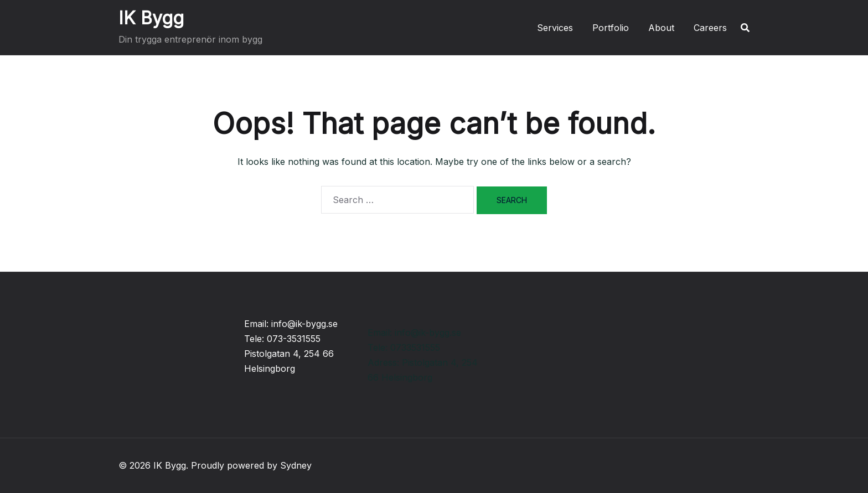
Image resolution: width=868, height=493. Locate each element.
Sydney (296, 465)
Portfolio (611, 28)
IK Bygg (151, 18)
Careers (710, 28)
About (661, 28)
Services (555, 28)
